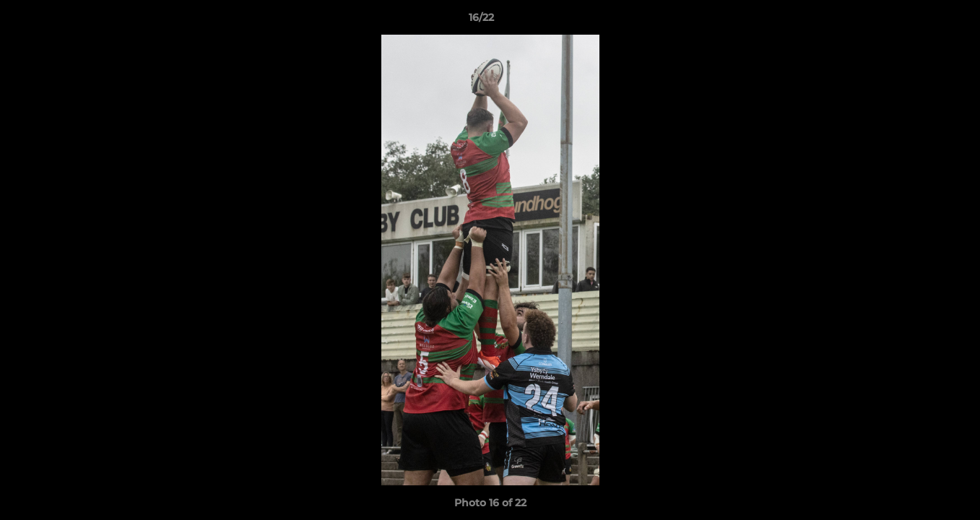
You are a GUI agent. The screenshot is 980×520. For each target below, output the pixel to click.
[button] (919, 21)
